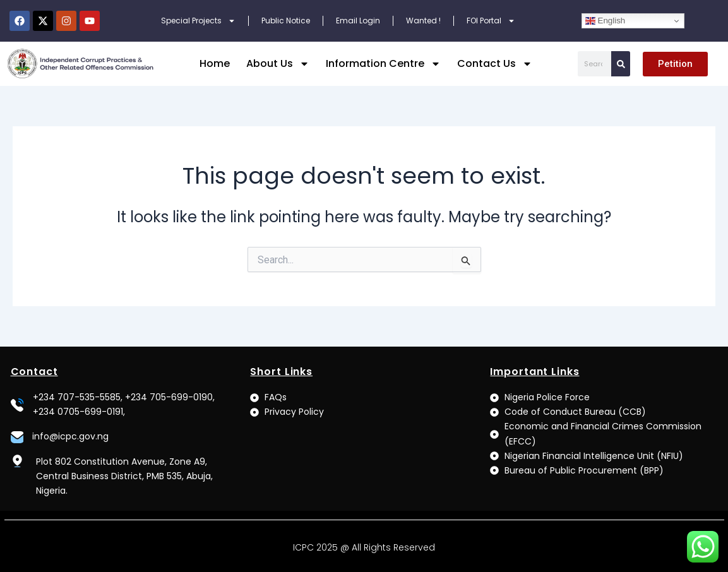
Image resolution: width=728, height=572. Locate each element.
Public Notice (286, 21)
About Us (278, 64)
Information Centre (383, 64)
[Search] (621, 64)
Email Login (358, 21)
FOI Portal (491, 21)
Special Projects (198, 21)
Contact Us (495, 64)
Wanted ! (423, 21)
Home (215, 63)
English (605, 21)
